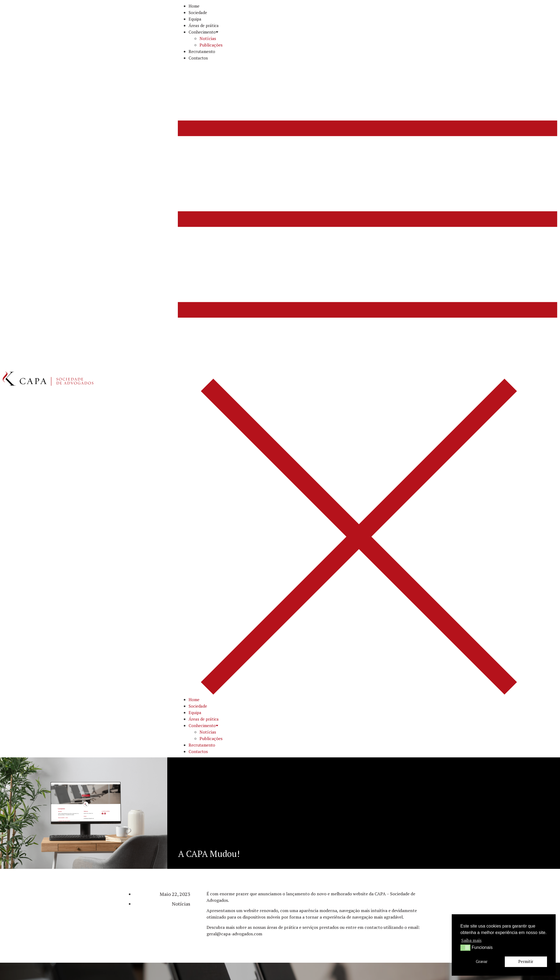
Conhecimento (203, 32)
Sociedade (198, 12)
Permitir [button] (526, 961)
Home (194, 6)
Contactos (198, 58)
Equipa (195, 19)
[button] (368, 379)
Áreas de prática (204, 25)
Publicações (211, 45)
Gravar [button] (482, 961)
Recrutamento (202, 51)
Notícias (208, 38)
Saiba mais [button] (471, 940)
